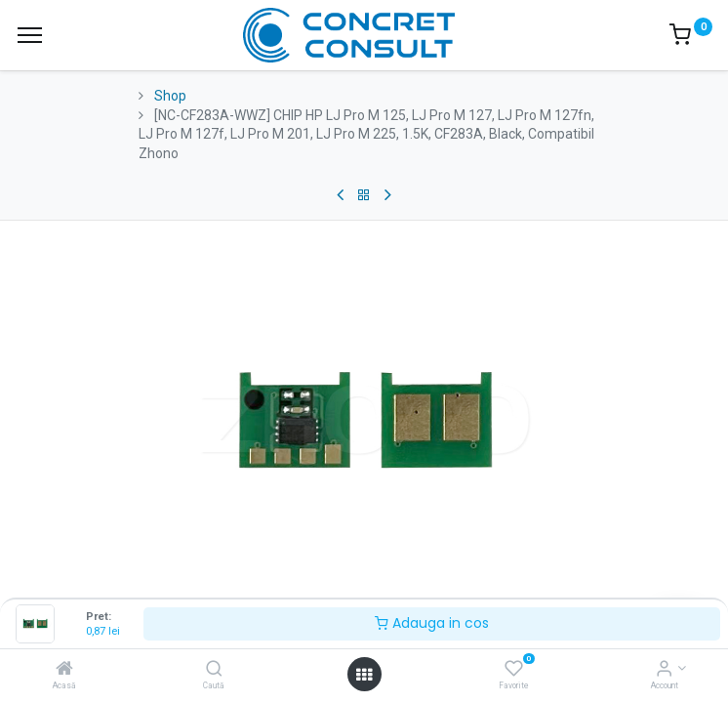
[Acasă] (64, 670)
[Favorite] (514, 670)
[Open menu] (364, 675)
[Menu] (30, 35)
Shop (170, 96)
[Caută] (214, 670)
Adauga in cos (432, 623)
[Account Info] (664, 670)
